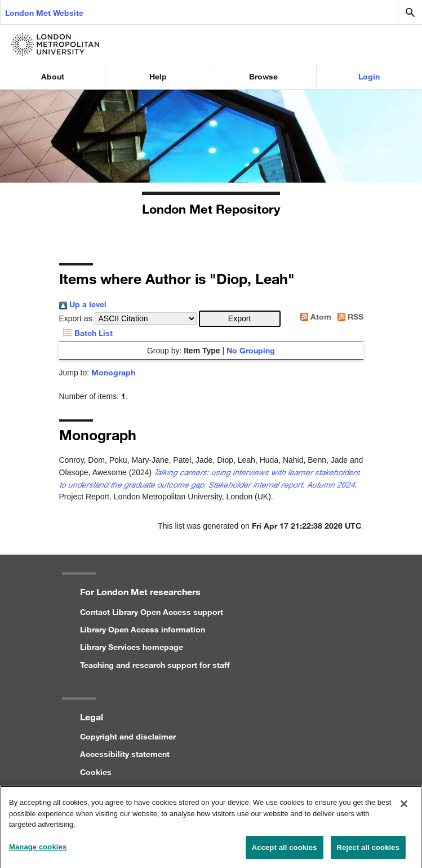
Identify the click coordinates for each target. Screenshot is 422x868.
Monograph (113, 372)
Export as (76, 318)
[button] (240, 319)
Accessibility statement (125, 754)
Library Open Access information (143, 629)
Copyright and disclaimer (128, 736)
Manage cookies (38, 850)
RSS (348, 316)
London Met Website (44, 13)
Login (369, 76)
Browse (263, 76)
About (53, 76)
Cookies (96, 772)
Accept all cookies (285, 851)
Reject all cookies (368, 851)
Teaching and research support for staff (155, 665)
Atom (314, 316)
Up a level (83, 304)
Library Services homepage (132, 647)
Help (158, 76)
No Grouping (251, 350)
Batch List (86, 333)
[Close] (404, 807)
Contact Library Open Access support (152, 612)
